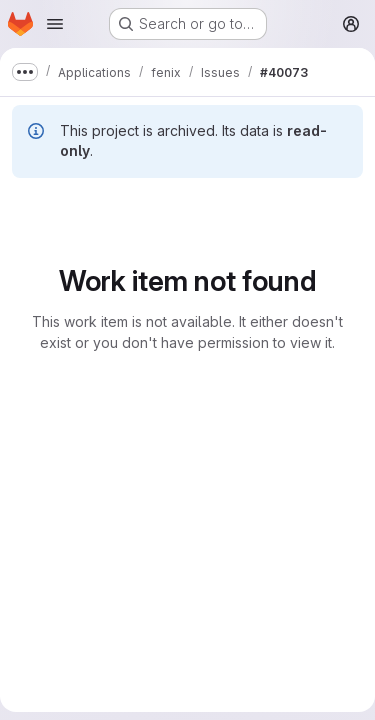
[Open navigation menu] (55, 24)
